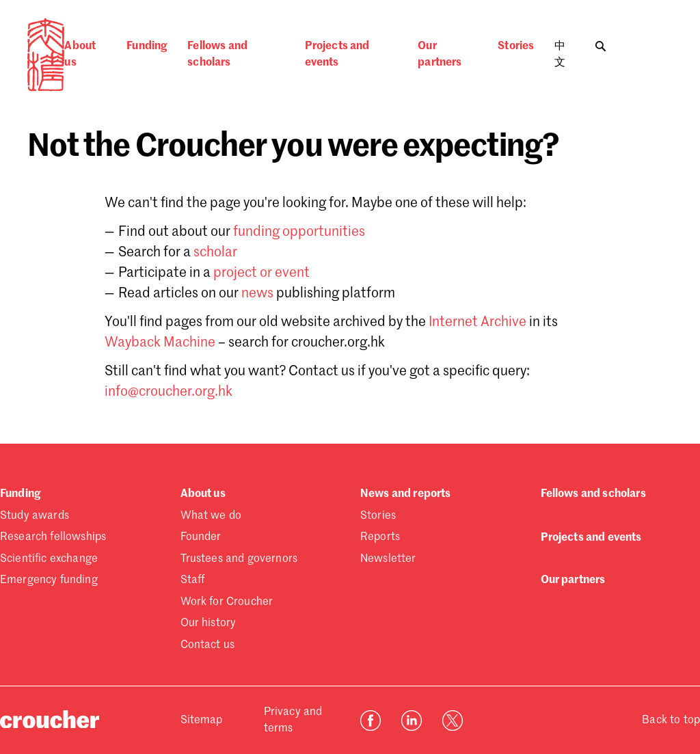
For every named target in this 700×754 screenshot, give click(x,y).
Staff (193, 580)
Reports (380, 537)
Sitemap (202, 721)
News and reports (406, 494)
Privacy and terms (293, 721)
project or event (261, 273)
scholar (215, 253)
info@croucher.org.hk (169, 392)
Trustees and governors (239, 559)
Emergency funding (49, 580)
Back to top (671, 721)
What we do (211, 516)
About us (80, 55)
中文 (560, 55)
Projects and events (337, 55)
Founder (201, 537)
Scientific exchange (49, 559)
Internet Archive (477, 323)
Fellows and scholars (217, 55)
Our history (208, 623)
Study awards (35, 516)
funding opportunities (299, 232)
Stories (516, 46)
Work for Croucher (227, 602)
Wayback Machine (160, 343)
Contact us (208, 645)
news (257, 294)
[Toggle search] (601, 43)
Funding (147, 46)
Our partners (440, 55)
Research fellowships (53, 537)
